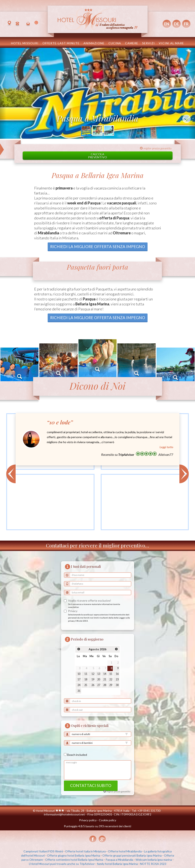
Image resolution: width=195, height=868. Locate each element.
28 (105, 685)
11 (86, 674)
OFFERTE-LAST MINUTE (61, 43)
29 (111, 685)
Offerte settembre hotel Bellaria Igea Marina (74, 860)
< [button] (11, 474)
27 (99, 685)
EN (167, 24)
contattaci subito (91, 785)
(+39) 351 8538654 (37, 23)
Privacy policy (88, 820)
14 (105, 674)
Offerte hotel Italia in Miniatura (85, 851)
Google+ (102, 839)
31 (79, 691)
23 (117, 679)
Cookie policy (107, 820)
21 (105, 679)
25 (86, 685)
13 (99, 674)
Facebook (93, 839)
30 (117, 685)
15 (111, 674)
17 (79, 679)
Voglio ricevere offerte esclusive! (90, 601)
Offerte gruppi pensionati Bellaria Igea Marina (132, 855)
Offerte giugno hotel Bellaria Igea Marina (74, 855)
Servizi (148, 43)
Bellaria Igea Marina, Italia (10, 23)
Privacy (73, 611)
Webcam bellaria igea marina (154, 860)
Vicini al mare (171, 43)
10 (79, 674)
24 (79, 685)
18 (86, 679)
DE (176, 24)
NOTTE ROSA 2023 (153, 864)
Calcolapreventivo (97, 156)
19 (93, 679)
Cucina (115, 43)
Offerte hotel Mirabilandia (125, 851)
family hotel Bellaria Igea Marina (117, 864)
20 (99, 679)
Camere (132, 43)
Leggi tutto (166, 447)
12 (93, 674)
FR (186, 24)
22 (111, 679)
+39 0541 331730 (18, 23)
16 (117, 674)
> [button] (184, 474)
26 (93, 685)
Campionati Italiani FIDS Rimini (43, 851)
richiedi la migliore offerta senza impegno (98, 247)
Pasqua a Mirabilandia (119, 860)
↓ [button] (187, 119)
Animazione (94, 43)
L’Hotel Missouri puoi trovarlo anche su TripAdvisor (62, 864)
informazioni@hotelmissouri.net (29, 23)
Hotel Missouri (25, 43)
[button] (3, 93)
